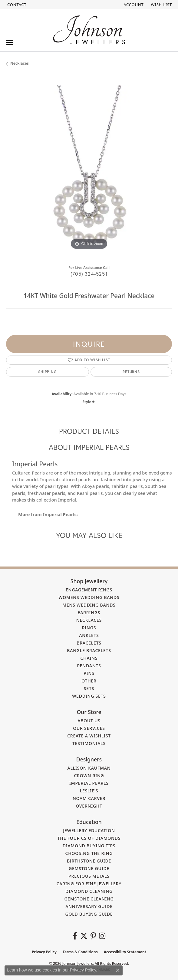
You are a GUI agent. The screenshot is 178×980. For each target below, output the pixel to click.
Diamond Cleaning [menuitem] (89, 891)
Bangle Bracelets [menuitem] (89, 650)
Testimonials (89, 743)
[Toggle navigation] (10, 43)
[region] (89, 168)
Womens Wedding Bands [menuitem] (89, 597)
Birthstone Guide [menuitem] (89, 861)
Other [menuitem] (89, 681)
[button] (133, 5)
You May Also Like (89, 535)
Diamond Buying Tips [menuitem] (89, 846)
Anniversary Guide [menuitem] (89, 906)
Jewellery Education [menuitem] (89, 830)
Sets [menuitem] (89, 688)
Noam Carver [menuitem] (89, 798)
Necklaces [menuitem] (89, 620)
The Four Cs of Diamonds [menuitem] (89, 838)
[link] (16, 5)
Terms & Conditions (80, 952)
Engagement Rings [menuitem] (89, 590)
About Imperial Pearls (89, 447)
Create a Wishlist (89, 736)
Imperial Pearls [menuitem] (89, 783)
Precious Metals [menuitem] (89, 876)
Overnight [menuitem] (89, 806)
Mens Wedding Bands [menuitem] (89, 605)
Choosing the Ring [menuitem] (89, 853)
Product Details (89, 431)
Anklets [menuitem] (89, 635)
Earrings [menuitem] (89, 612)
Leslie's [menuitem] (89, 791)
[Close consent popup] (118, 970)
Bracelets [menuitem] (89, 643)
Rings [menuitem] (89, 628)
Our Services (89, 728)
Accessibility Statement (125, 952)
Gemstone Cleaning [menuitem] (89, 899)
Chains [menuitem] (89, 658)
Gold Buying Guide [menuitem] (89, 914)
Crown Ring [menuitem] (89, 776)
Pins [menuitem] (89, 673)
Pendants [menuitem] (89, 666)
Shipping (47, 372)
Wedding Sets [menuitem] (89, 696)
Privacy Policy (44, 952)
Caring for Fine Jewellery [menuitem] (89, 884)
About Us (89, 721)
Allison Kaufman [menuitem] (89, 768)
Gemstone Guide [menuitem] (89, 868)
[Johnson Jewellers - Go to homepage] (89, 30)
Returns (131, 372)
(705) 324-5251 (89, 274)
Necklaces (20, 63)
